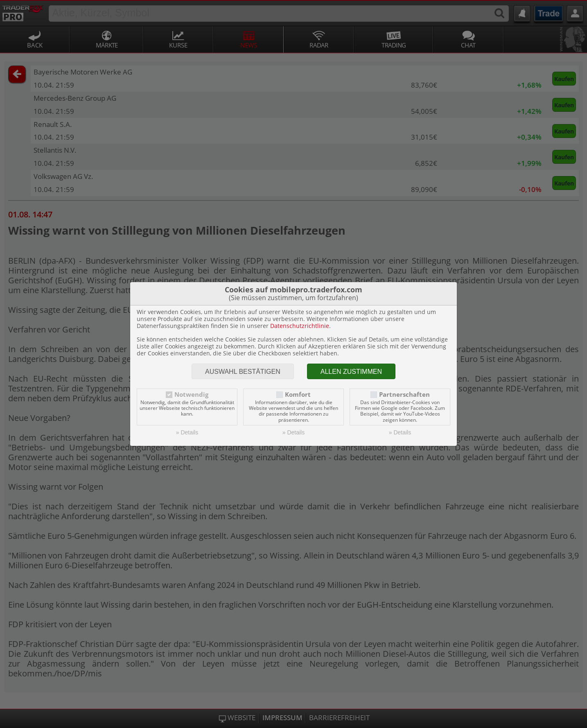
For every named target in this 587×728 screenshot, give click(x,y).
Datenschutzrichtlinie (300, 326)
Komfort (298, 395)
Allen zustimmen (351, 372)
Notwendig (191, 395)
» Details (187, 432)
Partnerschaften (404, 395)
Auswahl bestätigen (243, 372)
